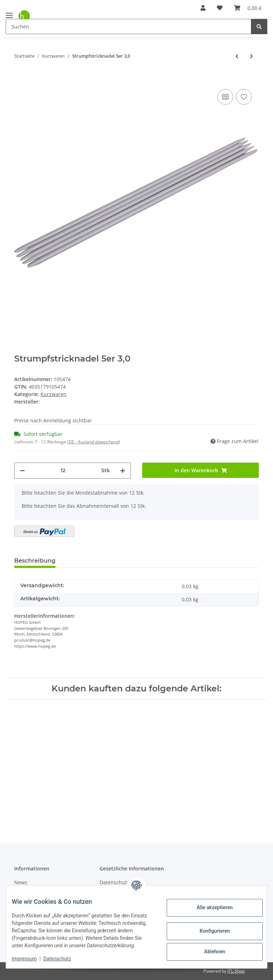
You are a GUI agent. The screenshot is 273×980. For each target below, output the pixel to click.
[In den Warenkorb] (20, 77)
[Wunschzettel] (220, 8)
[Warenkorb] (248, 8)
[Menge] (63, 471)
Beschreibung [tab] (35, 561)
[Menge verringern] (22, 471)
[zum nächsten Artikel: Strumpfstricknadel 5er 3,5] (251, 56)
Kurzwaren (53, 394)
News (21, 882)
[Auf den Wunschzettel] (244, 97)
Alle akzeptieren (209, 904)
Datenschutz (63, 959)
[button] (203, 8)
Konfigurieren (209, 927)
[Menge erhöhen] (123, 471)
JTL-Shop (236, 971)
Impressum (30, 959)
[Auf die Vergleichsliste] (225, 97)
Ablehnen (209, 948)
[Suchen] (129, 27)
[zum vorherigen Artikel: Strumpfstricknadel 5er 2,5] (237, 56)
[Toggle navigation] (9, 12)
